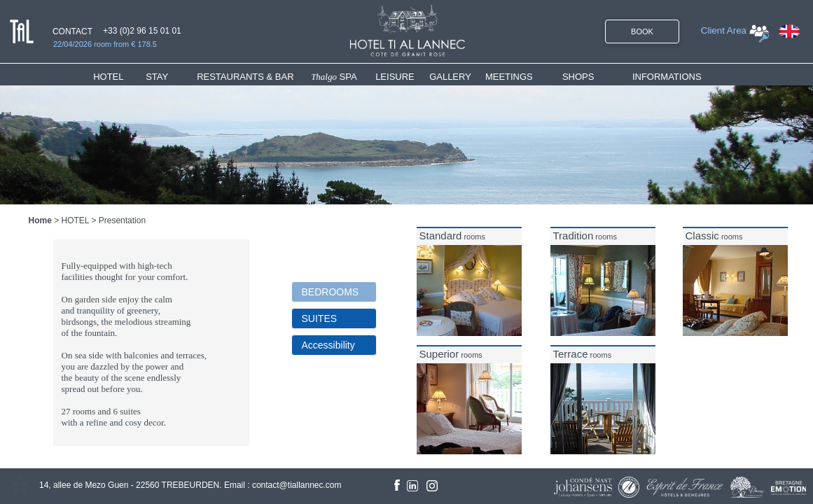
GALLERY (450, 77)
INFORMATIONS (667, 77)
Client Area (724, 30)
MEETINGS (509, 77)
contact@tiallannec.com (297, 485)
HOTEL (111, 77)
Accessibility (328, 345)
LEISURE (395, 77)
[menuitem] (119, 77)
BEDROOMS (331, 292)
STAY (157, 77)
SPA (334, 77)
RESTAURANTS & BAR (245, 77)
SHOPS (578, 77)
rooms (453, 237)
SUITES (320, 318)
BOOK (642, 31)
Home (40, 220)
